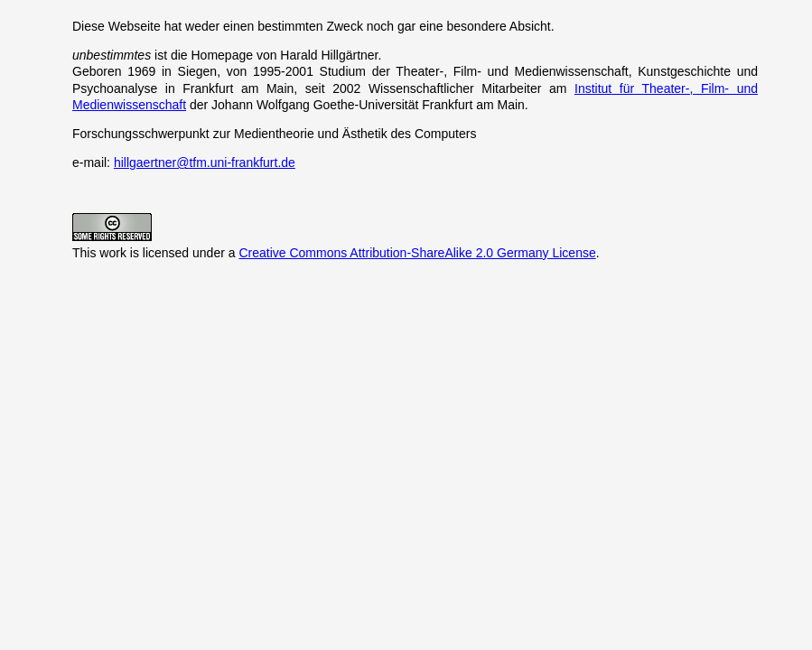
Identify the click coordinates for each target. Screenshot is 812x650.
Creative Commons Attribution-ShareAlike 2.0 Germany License (417, 253)
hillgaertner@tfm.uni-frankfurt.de (205, 162)
